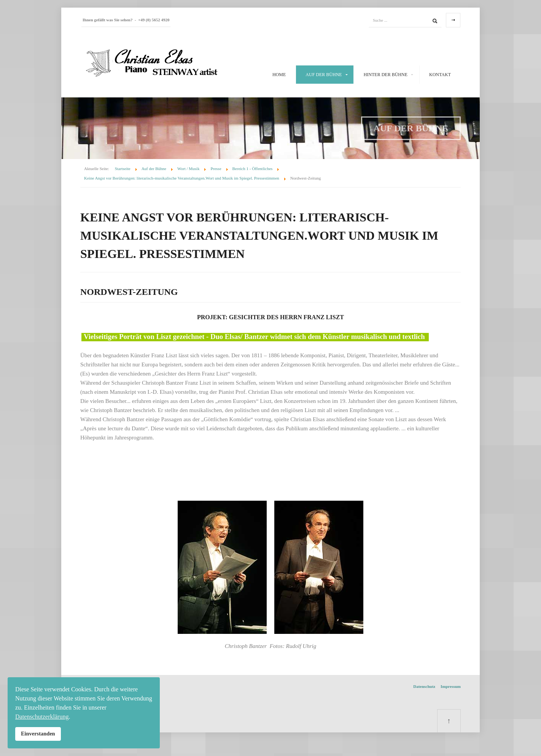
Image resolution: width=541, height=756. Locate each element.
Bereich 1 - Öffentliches (253, 169)
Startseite (123, 169)
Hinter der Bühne (386, 75)
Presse (216, 169)
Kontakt (440, 75)
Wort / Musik (188, 169)
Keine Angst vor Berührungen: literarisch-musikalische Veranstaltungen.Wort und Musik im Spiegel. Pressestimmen (182, 178)
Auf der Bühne (324, 75)
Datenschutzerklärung (42, 717)
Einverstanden (38, 734)
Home (279, 75)
